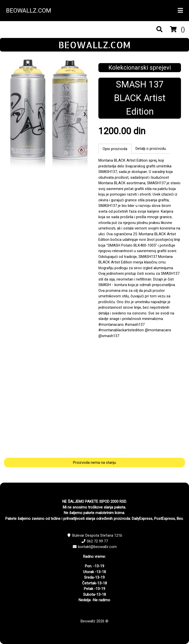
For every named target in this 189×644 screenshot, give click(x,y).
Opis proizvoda (115, 149)
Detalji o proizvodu (151, 149)
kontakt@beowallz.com (97, 547)
